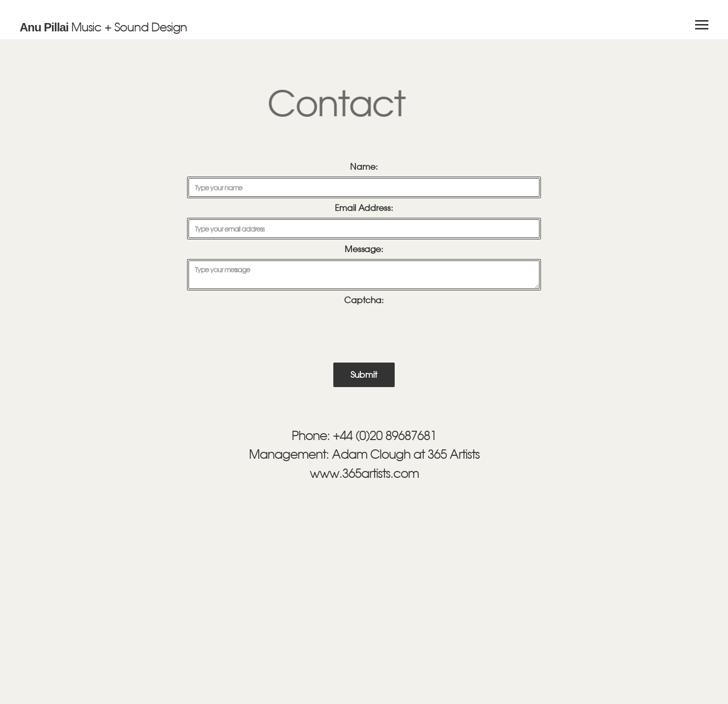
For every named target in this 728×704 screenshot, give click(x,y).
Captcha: (364, 300)
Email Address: (364, 208)
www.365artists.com (364, 473)
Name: (364, 167)
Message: (364, 249)
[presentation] (365, 328)
